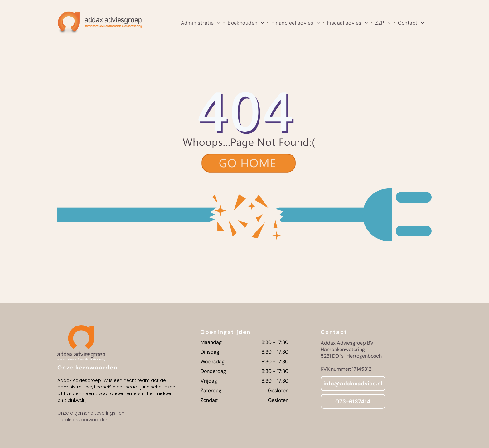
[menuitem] (201, 23)
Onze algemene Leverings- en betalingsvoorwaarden (91, 416)
